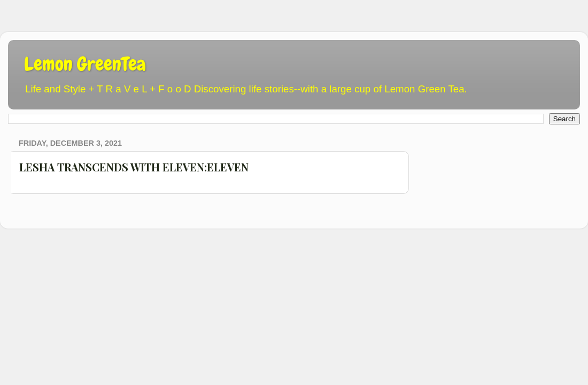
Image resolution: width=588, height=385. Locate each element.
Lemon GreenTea (85, 64)
